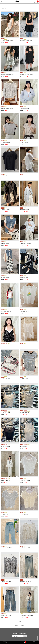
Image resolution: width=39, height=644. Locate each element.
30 (20, 621)
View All (22, 8)
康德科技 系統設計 (19, 639)
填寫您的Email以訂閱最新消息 (19, 634)
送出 (25, 636)
